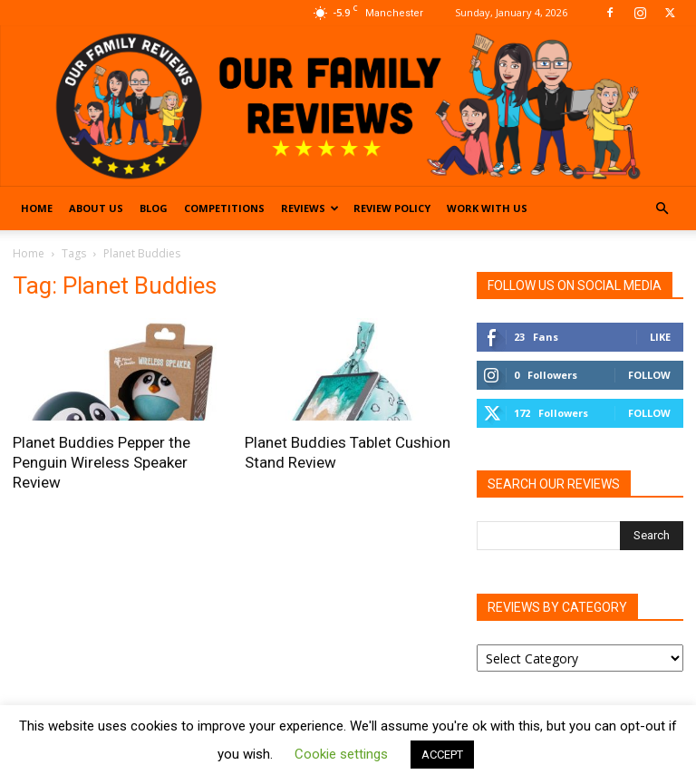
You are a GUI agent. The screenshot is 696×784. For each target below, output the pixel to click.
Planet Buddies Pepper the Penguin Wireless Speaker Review (101, 462)
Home (37, 208)
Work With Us (487, 208)
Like (660, 337)
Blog (154, 208)
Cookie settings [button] (341, 754)
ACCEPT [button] (442, 755)
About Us (96, 208)
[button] (662, 209)
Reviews (310, 208)
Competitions (224, 208)
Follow (649, 375)
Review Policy (392, 208)
